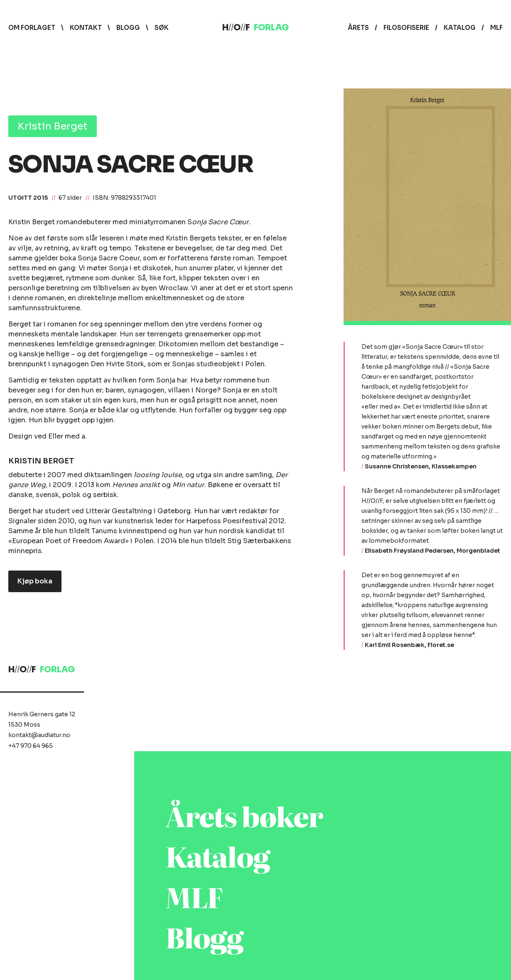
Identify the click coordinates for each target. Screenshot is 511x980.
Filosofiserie (406, 28)
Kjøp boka (35, 581)
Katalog (460, 28)
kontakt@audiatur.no (39, 735)
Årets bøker (244, 815)
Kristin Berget (53, 126)
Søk (162, 28)
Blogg (128, 28)
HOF (255, 28)
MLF (496, 28)
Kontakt (86, 28)
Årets (358, 28)
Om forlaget (32, 28)
